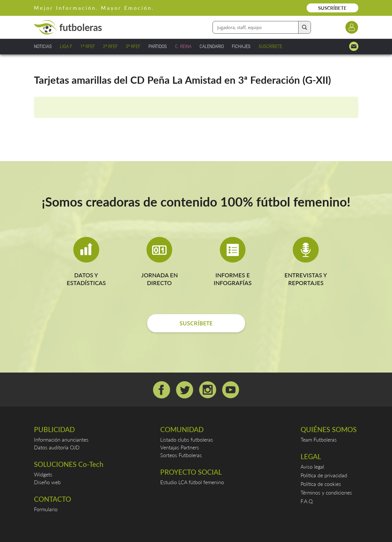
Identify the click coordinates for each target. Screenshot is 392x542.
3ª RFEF (133, 46)
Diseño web (47, 482)
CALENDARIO (212, 46)
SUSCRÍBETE (332, 8)
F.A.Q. (307, 501)
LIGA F (66, 46)
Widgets (43, 474)
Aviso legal (312, 467)
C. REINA (183, 46)
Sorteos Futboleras (181, 455)
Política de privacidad (324, 475)
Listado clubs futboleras (187, 440)
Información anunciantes (61, 440)
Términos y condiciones (326, 493)
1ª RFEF (88, 46)
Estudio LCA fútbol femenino (192, 482)
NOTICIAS (43, 46)
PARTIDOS (158, 46)
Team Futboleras (319, 440)
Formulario (46, 509)
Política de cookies (321, 484)
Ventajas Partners (180, 447)
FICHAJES (241, 46)
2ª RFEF (110, 46)
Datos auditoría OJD (57, 447)
